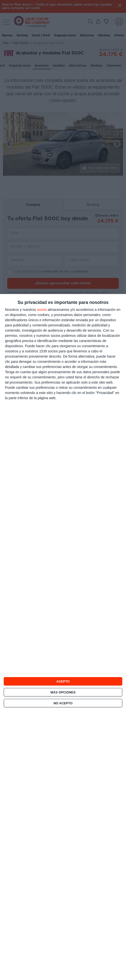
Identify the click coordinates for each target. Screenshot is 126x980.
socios (42, 310)
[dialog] (63, 637)
